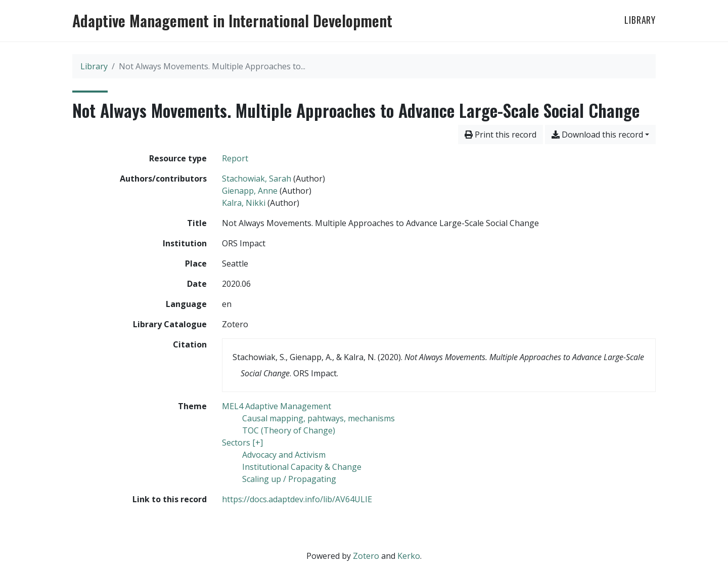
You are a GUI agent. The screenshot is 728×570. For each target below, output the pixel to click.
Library (640, 20)
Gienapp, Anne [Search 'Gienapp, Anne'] (250, 191)
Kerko (409, 556)
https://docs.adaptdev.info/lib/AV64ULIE (297, 499)
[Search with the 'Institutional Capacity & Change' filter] (302, 467)
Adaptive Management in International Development (232, 21)
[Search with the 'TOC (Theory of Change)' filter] (289, 430)
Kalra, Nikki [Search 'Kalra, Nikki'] (244, 203)
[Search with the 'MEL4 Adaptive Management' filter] (277, 406)
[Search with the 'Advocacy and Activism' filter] (284, 455)
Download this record (597, 135)
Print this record (500, 135)
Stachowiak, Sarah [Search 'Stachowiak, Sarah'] (257, 179)
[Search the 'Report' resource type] (235, 158)
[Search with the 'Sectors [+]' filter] (242, 443)
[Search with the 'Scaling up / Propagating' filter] (289, 479)
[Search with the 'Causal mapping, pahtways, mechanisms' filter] (318, 418)
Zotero (366, 556)
